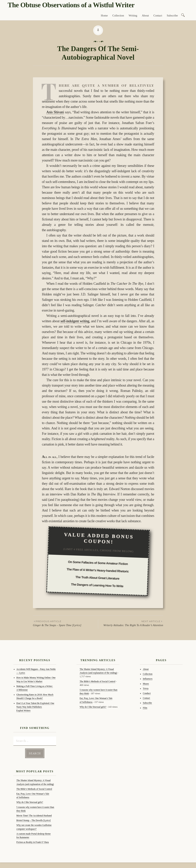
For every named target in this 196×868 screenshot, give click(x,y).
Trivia (146, 689)
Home (104, 15)
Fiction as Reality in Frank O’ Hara (33, 842)
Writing (133, 15)
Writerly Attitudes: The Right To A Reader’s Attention (131, 623)
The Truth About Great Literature (97, 578)
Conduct (147, 693)
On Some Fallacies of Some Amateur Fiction (98, 563)
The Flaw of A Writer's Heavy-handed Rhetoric (98, 570)
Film (145, 708)
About (145, 15)
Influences (148, 679)
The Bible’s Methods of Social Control (34, 789)
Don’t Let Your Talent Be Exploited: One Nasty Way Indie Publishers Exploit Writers (35, 707)
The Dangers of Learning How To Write (97, 585)
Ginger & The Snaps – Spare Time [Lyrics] (65, 623)
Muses (146, 684)
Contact (158, 15)
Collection (118, 15)
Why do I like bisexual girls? (30, 802)
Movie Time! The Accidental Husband (34, 815)
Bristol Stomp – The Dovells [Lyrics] (34, 820)
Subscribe (172, 15)
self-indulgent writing (75, 321)
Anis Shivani (55, 112)
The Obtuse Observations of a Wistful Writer (71, 5)
